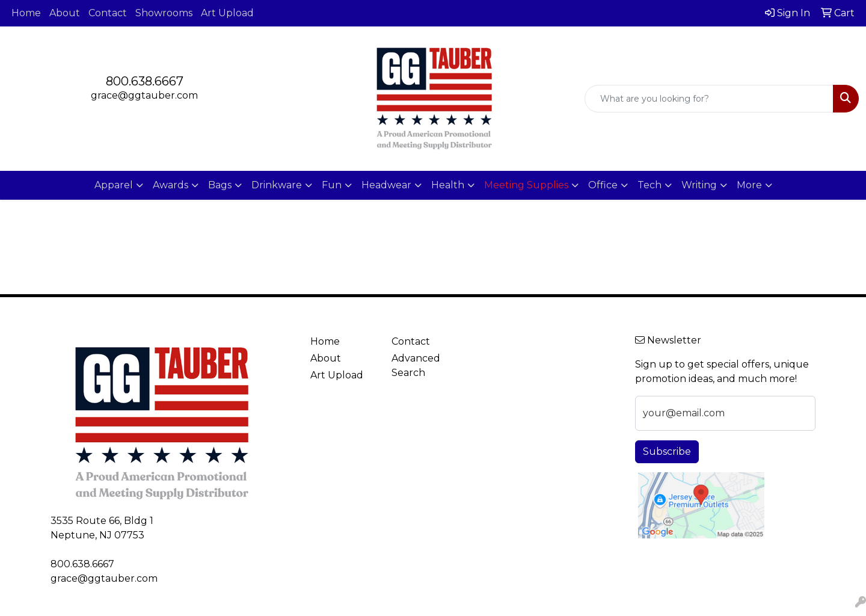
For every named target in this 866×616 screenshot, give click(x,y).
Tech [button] (649, 185)
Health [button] (448, 185)
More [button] (749, 185)
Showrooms (164, 13)
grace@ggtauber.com (144, 95)
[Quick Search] (709, 99)
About (65, 13)
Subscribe (667, 451)
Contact (108, 13)
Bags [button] (220, 185)
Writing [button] (699, 185)
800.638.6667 (145, 81)
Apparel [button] (114, 185)
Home (26, 13)
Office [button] (603, 185)
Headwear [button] (386, 185)
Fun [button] (332, 185)
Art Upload (227, 13)
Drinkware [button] (277, 185)
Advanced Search (416, 365)
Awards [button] (170, 185)
